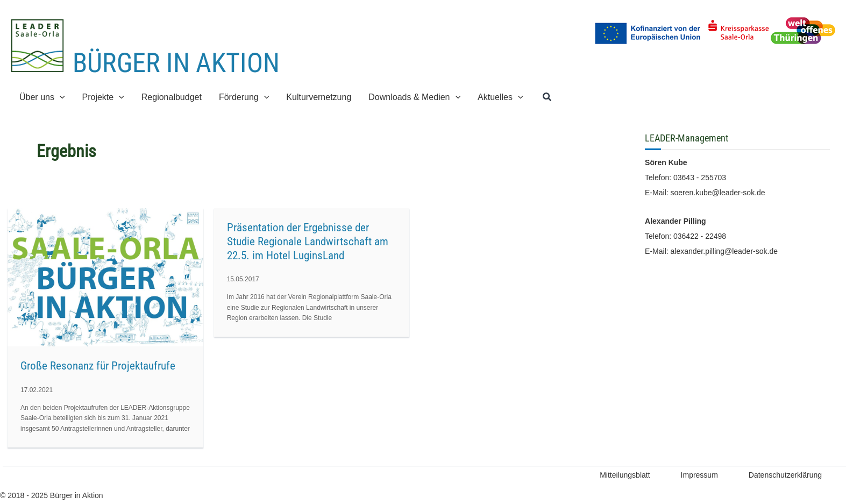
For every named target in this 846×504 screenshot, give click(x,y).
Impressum (699, 475)
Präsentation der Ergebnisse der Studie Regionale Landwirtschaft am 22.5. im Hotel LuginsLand (308, 242)
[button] (548, 97)
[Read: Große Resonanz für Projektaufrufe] (105, 277)
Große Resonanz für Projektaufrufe (98, 366)
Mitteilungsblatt (625, 475)
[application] (60, 97)
